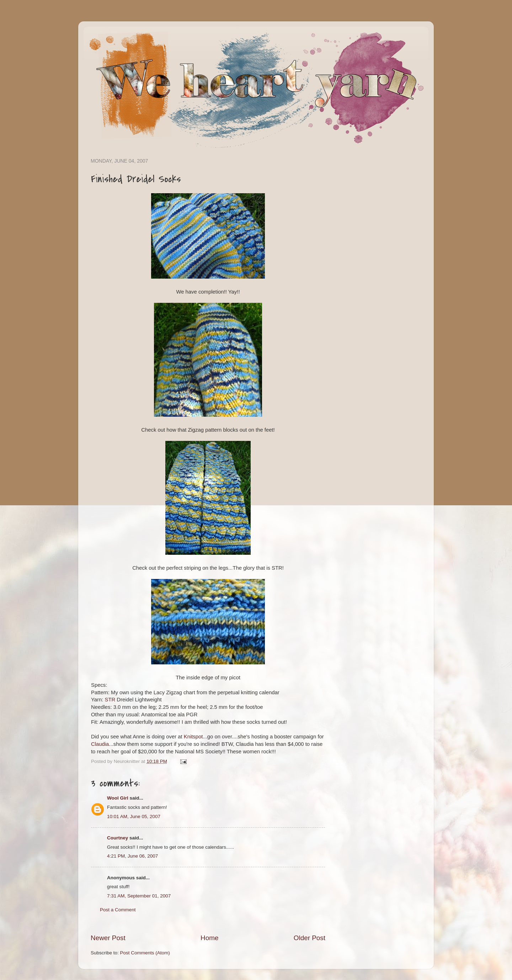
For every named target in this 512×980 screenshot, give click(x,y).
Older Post (310, 938)
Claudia (100, 744)
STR (110, 700)
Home (209, 938)
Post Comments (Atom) (145, 953)
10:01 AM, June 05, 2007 (134, 816)
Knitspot (193, 737)
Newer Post (108, 938)
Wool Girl (118, 798)
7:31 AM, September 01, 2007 (139, 896)
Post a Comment (118, 910)
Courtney (118, 838)
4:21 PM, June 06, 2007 (132, 856)
